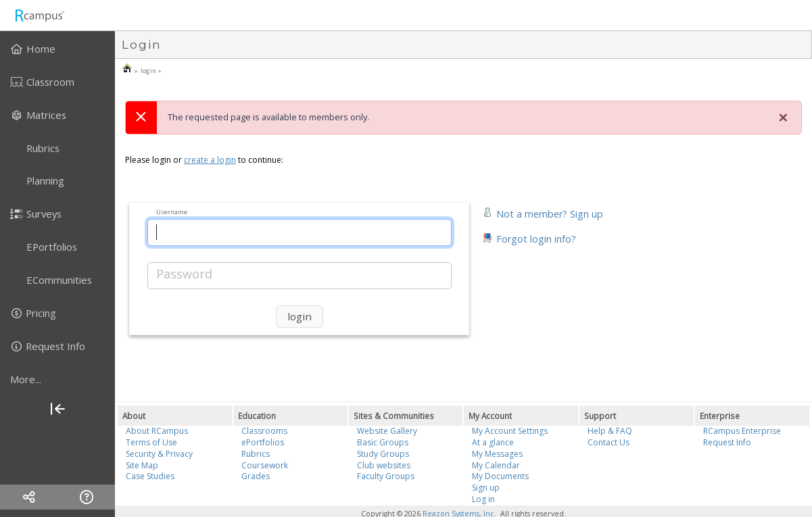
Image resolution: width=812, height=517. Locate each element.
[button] (543, 213)
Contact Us (608, 442)
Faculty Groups (386, 476)
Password (184, 274)
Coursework (265, 465)
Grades (256, 476)
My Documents (500, 476)
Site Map (142, 465)
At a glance (493, 442)
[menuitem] (57, 49)
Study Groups (383, 454)
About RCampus (157, 431)
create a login (210, 160)
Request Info (727, 442)
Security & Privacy (159, 454)
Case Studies (150, 476)
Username (172, 211)
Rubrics (256, 454)
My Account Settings (510, 431)
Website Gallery (387, 431)
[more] (57, 379)
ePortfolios (263, 442)
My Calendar (496, 465)
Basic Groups (383, 442)
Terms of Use (151, 442)
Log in (483, 499)
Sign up (486, 488)
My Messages (497, 454)
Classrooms (264, 431)
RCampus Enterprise (742, 431)
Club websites (384, 465)
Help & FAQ (610, 431)
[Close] (783, 118)
